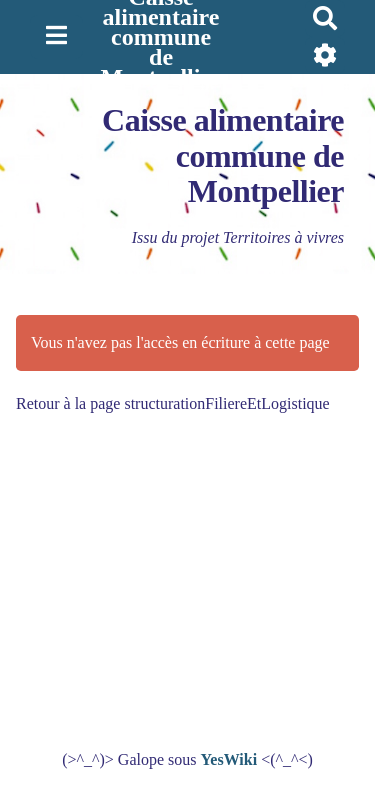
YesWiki (229, 759)
